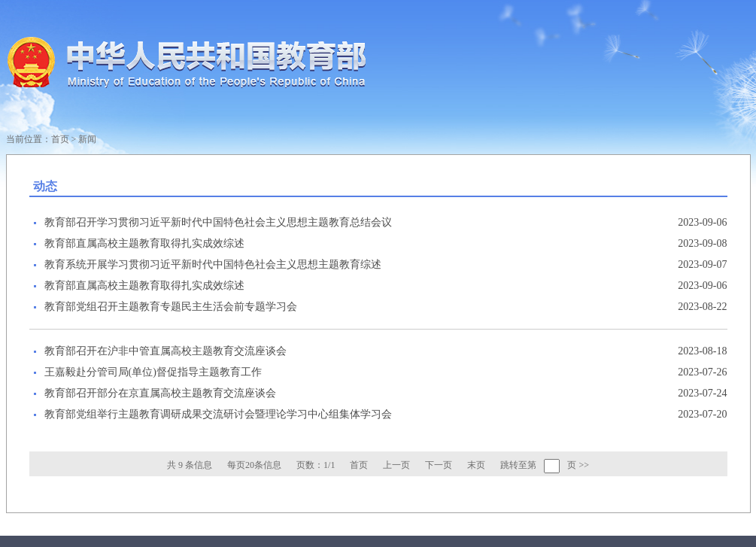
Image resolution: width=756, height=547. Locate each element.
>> (584, 465)
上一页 (396, 465)
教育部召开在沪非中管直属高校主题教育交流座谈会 (165, 351)
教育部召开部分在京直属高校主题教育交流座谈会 (160, 393)
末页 (476, 465)
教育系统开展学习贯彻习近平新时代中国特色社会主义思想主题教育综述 (213, 264)
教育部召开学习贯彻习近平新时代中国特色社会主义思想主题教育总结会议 (218, 222)
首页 (60, 139)
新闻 (87, 139)
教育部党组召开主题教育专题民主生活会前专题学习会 (171, 307)
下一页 (439, 465)
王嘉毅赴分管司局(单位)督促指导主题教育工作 (153, 372)
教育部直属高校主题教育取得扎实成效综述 (144, 243)
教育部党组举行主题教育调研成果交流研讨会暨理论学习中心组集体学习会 (218, 414)
